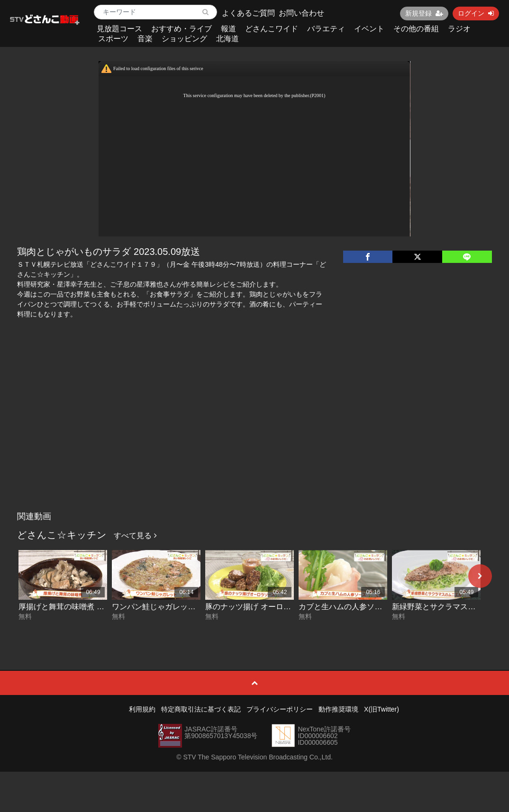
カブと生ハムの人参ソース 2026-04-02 (364, 607)
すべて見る (135, 536)
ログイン (476, 13)
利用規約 (142, 709)
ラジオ (459, 29)
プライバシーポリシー (280, 709)
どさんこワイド (272, 29)
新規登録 (424, 13)
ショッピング (184, 39)
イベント (369, 29)
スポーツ (113, 39)
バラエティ (326, 29)
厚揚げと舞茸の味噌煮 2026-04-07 (77, 607)
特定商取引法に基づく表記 (201, 709)
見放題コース (119, 29)
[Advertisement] (255, 436)
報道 (228, 29)
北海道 (227, 39)
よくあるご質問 (248, 13)
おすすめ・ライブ (182, 29)
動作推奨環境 (338, 709)
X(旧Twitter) (382, 709)
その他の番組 (416, 29)
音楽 (145, 39)
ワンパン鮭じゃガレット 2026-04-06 (174, 607)
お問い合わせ (301, 13)
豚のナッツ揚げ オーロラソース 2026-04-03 (280, 607)
